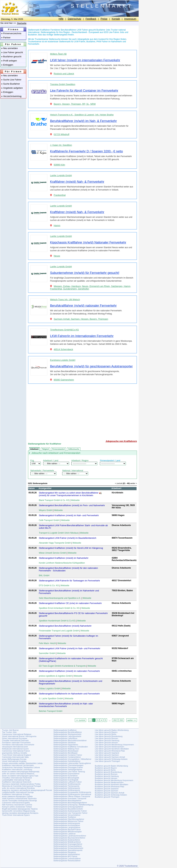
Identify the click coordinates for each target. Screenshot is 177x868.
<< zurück (80, 720)
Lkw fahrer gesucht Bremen (107, 738)
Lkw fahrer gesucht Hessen (106, 743)
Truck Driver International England (17, 755)
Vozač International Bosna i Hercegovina (19, 736)
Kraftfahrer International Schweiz (16, 794)
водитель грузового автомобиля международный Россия (27, 790)
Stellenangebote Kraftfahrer (65, 730)
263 (121, 720)
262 (115, 720)
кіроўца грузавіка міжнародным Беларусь (20, 813)
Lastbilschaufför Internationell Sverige (18, 792)
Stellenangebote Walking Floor (66, 749)
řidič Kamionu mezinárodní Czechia (17, 805)
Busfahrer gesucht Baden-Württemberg (111, 766)
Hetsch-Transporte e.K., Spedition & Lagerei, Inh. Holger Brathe (82, 115)
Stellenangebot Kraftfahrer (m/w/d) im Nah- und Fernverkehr (69, 515)
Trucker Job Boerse (10, 730)
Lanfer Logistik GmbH (61, 175)
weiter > (134, 483)
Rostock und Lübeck (64, 74)
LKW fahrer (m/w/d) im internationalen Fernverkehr (85, 60)
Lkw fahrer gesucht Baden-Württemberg (112, 730)
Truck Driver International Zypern (16, 815)
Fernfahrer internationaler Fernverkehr (18, 745)
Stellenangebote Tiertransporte (66, 786)
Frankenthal (60, 195)
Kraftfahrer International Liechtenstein (18, 765)
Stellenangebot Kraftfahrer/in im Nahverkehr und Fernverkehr (69, 694)
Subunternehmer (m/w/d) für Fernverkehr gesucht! (85, 273)
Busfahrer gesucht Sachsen (107, 791)
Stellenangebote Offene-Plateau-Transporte (72, 796)
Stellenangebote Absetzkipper (66, 751)
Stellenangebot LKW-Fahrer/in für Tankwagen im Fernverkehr (69, 581)
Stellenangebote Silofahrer (65, 743)
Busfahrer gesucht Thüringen (107, 797)
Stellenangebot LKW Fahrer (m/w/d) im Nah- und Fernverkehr (70, 648)
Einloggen (7, 65)
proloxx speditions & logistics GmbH (55, 676)
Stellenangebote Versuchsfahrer (67, 815)
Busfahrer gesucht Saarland (107, 789)
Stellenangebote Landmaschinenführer (70, 836)
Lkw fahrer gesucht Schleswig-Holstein (111, 759)
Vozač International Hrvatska (14, 761)
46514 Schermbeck (63, 349)
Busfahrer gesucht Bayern (106, 768)
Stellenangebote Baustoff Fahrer (67, 830)
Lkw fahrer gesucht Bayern (106, 732)
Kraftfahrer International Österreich (17, 782)
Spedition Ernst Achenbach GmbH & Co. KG (59, 608)
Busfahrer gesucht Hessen (106, 778)
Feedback (91, 19)
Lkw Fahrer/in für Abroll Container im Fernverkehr (84, 91)
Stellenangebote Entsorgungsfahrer (68, 807)
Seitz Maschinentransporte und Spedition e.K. (60, 598)
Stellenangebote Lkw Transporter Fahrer (70, 813)
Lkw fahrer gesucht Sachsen (107, 755)
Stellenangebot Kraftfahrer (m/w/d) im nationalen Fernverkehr (69, 671)
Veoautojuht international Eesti (15, 747)
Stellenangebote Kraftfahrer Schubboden (71, 747)
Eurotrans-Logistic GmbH (63, 360)
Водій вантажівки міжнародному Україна (20, 809)
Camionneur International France (16, 751)
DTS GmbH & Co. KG (49, 586)
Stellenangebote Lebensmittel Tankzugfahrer (72, 763)
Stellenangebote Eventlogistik (66, 780)
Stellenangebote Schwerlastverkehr (68, 848)
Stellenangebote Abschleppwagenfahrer (70, 803)
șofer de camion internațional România (18, 788)
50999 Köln (59, 165)
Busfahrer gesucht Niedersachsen (109, 782)
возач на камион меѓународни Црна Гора (20, 776)
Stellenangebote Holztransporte (67, 823)
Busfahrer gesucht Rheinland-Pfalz (110, 787)
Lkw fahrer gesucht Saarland (107, 753)
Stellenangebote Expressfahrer (66, 774)
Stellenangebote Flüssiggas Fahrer (68, 767)
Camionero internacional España (16, 803)
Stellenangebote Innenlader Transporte (70, 798)
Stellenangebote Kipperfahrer (66, 745)
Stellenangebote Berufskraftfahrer (68, 732)
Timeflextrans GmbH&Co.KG (64, 330)
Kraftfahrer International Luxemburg (17, 769)
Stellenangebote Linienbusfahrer (67, 859)
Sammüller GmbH (47, 653)
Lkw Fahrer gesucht (12, 52)
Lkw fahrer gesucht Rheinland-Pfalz (110, 751)
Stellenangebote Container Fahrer (68, 755)
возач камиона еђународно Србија (17, 796)
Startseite (22, 23)
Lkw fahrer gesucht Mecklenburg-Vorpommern (114, 745)
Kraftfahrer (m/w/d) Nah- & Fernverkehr (77, 182)
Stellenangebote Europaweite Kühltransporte (72, 792)
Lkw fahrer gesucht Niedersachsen (110, 747)
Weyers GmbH (46, 510)
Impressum (130, 19)
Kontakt (116, 19)
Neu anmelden (10, 48)
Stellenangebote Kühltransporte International (72, 794)
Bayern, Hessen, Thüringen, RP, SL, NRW (75, 104)
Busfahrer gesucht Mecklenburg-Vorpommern (114, 780)
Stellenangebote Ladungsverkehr (67, 736)
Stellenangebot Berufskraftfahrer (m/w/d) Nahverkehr (65, 626)
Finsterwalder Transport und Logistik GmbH (59, 631)
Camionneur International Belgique (17, 734)
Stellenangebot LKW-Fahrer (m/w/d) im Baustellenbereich (68, 538)
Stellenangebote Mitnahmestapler (68, 832)
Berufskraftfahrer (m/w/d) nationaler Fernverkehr (83, 306)
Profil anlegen (9, 61)
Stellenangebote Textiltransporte (67, 784)
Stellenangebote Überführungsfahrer (69, 819)
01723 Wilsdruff (62, 134)
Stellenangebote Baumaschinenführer (69, 838)
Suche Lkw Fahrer (11, 80)
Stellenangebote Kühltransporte (67, 790)
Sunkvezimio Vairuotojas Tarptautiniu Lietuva (21, 767)
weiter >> (132, 720)
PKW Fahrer (102, 42)
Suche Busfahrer (11, 84)
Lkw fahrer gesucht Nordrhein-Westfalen (112, 749)
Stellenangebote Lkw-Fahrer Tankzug (69, 772)
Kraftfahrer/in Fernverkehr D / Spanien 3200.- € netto (87, 151)
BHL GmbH (44, 576)
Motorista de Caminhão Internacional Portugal (21, 786)
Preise (104, 19)
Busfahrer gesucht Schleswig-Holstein (111, 795)
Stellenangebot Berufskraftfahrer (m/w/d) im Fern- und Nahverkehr (72, 505)
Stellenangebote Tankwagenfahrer (68, 769)
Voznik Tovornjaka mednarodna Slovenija (19, 801)
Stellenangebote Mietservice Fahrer (68, 821)
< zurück (119, 483)
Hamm (57, 225)
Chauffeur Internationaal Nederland (17, 778)
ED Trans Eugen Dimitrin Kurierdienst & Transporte (62, 666)
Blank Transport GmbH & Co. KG (54, 500)
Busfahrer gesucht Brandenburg (108, 772)
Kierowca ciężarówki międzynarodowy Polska (21, 784)
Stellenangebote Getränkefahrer (67, 761)
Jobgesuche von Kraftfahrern (121, 441)
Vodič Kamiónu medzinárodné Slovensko (19, 798)
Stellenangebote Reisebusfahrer (67, 861)
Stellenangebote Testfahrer (65, 817)
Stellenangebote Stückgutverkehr (67, 734)
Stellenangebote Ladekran (64, 834)
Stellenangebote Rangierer (65, 852)
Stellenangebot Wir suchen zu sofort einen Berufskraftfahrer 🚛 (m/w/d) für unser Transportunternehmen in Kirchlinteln (70, 494)
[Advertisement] (82, 411)
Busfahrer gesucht (11, 57)
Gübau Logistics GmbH (50, 689)
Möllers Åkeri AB (58, 54)
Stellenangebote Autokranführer (67, 840)
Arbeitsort (34, 449)
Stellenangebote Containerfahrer (67, 757)
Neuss (57, 256)
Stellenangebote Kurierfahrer (66, 776)
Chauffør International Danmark (15, 740)
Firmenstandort (59, 449)
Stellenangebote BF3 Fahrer (65, 856)
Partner (6, 38)
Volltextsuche (74, 449)
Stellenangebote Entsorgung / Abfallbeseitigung (73, 805)
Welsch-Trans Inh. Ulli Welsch (65, 299)
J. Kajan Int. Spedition (61, 145)
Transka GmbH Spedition (63, 84)
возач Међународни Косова (14, 759)
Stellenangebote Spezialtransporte (68, 850)
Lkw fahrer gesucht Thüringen (107, 761)
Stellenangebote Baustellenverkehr (68, 809)
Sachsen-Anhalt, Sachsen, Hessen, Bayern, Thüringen (81, 319)
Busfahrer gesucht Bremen (106, 774)
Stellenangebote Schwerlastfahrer (68, 846)
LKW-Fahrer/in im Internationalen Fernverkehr (82, 336)
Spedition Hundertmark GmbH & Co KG (57, 621)
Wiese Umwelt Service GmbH (53, 553)
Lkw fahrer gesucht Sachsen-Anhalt (110, 757)
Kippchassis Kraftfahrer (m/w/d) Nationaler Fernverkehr (88, 242)
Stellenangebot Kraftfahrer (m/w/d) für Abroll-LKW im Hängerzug (71, 548)
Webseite (75, 500)
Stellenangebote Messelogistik (66, 778)
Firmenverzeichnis (11, 33)
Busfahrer (91, 42)
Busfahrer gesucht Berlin (105, 770)
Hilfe (61, 19)
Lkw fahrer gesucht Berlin (106, 734)
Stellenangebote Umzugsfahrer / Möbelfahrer (72, 759)
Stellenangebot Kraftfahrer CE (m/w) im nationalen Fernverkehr (70, 603)
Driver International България (15, 738)
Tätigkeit (45, 449)
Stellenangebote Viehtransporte (67, 788)
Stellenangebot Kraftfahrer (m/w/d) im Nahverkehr (64, 558)
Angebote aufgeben (12, 88)
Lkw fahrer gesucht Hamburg (107, 740)
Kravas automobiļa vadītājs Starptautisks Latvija (22, 763)
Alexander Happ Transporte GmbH (55, 543)
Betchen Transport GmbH (51, 711)
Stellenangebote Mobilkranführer (67, 842)
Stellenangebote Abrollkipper (66, 753)
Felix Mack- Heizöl (47, 643)
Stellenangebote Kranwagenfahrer (68, 844)
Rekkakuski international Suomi (15, 749)
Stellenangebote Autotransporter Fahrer (70, 811)
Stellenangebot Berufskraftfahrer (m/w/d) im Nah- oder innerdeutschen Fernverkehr (66, 705)
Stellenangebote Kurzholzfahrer (67, 825)
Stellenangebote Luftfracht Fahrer (68, 782)
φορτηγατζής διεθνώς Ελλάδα (15, 753)
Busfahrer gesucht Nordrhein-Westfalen (112, 784)
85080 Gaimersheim (64, 380)
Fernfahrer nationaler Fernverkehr (16, 743)
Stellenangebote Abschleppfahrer (67, 801)
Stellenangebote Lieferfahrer (65, 738)
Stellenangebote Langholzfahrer (67, 827)
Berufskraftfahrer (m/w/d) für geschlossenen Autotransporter (91, 366)
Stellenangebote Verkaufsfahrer (67, 854)
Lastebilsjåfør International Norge (16, 780)
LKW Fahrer (80, 42)
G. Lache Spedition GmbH (51, 699)
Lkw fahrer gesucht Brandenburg (109, 736)
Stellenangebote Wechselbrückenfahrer (70, 740)
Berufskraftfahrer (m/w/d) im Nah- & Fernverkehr (83, 121)
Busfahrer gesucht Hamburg (107, 776)
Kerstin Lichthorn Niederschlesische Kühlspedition (62, 563)
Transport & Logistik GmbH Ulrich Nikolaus (59, 533)
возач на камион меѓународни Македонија (21, 772)
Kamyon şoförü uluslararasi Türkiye (17, 807)
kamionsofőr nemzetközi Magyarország (19, 811)
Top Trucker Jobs (9, 732)
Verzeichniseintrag (11, 96)
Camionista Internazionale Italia (15, 757)
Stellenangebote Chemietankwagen (68, 765)
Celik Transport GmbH (49, 520)
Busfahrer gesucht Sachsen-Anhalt (110, 793)
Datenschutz (74, 19)
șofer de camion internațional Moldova (18, 774)
